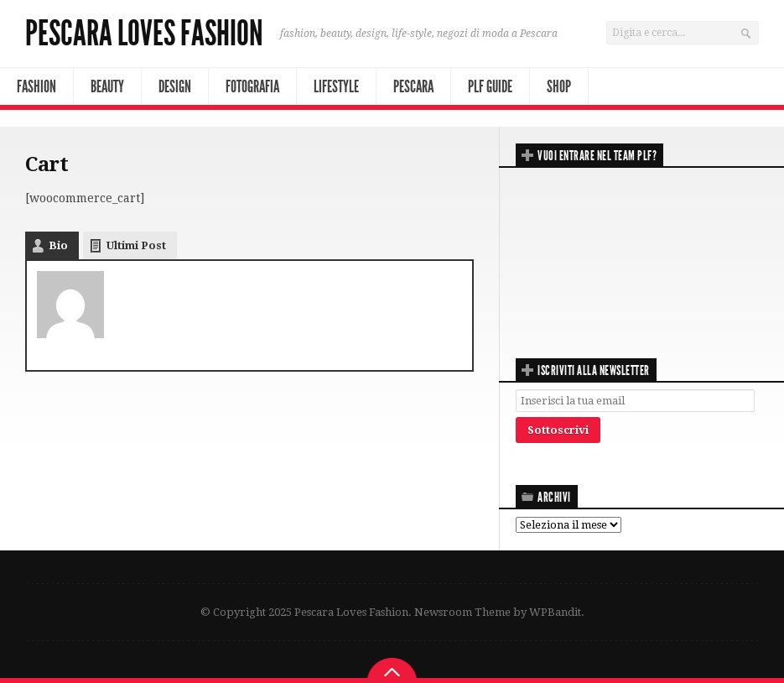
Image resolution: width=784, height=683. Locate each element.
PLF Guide (490, 86)
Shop (559, 86)
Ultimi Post (136, 245)
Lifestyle (336, 86)
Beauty (107, 86)
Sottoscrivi (558, 430)
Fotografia (252, 86)
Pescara (413, 86)
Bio (58, 245)
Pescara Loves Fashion (144, 34)
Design (175, 86)
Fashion (36, 86)
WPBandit (555, 612)
